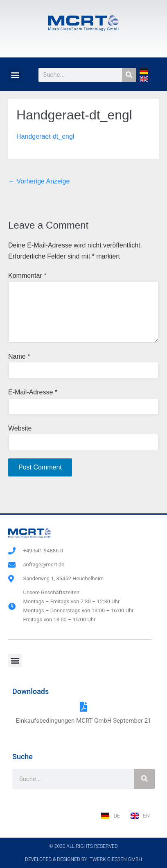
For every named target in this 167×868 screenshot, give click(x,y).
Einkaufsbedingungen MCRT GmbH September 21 (83, 721)
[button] (15, 75)
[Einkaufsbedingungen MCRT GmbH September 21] (83, 707)
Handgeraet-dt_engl (45, 136)
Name (19, 356)
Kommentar (27, 276)
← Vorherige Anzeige (39, 181)
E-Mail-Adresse (33, 392)
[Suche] (129, 75)
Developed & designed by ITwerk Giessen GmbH (83, 859)
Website (20, 428)
